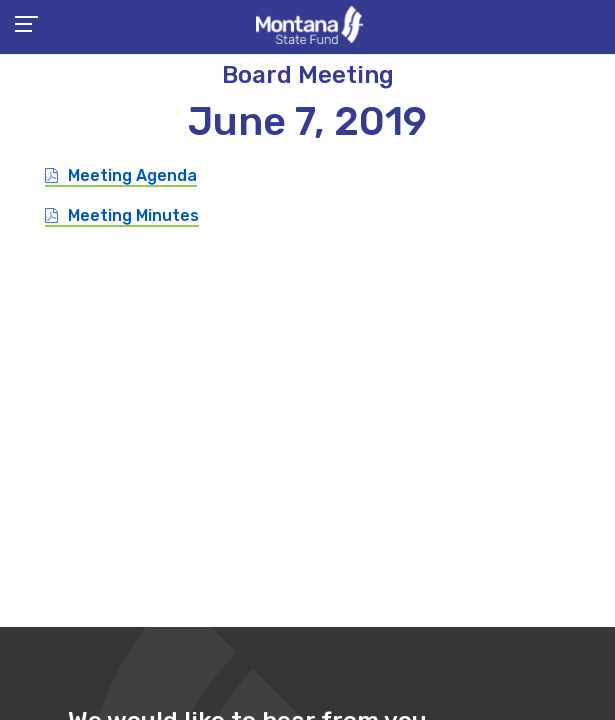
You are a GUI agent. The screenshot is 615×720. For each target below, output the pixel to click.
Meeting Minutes (133, 215)
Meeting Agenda (132, 175)
